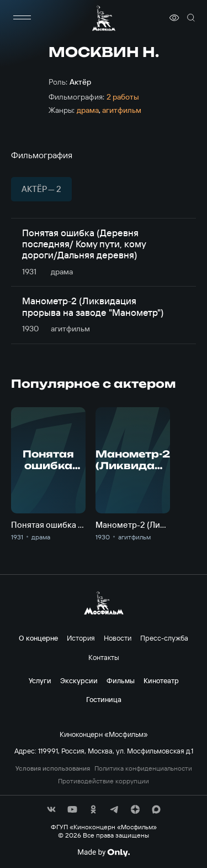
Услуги (40, 680)
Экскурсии (79, 680)
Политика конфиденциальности (143, 768)
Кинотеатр (161, 680)
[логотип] (104, 18)
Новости (118, 638)
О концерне (38, 638)
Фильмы (121, 680)
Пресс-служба (164, 638)
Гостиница (104, 699)
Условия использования (53, 768)
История (81, 638)
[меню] (22, 18)
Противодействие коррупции (104, 781)
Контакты (104, 657)
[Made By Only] (104, 853)
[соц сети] (51, 809)
